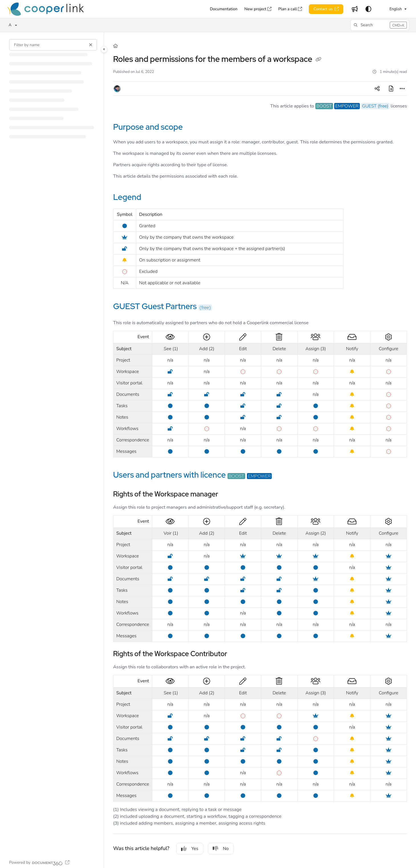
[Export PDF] (391, 89)
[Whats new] (355, 9)
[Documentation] (224, 9)
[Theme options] (368, 9)
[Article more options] (402, 89)
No (221, 849)
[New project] (258, 9)
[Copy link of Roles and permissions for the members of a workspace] (318, 60)
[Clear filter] (91, 45)
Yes (190, 849)
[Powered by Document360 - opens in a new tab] (39, 863)
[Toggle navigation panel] (104, 49)
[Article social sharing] (377, 89)
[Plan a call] (290, 9)
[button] (380, 25)
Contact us (323, 9)
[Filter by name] (53, 45)
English (391, 9)
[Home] (45, 9)
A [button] (10, 25)
